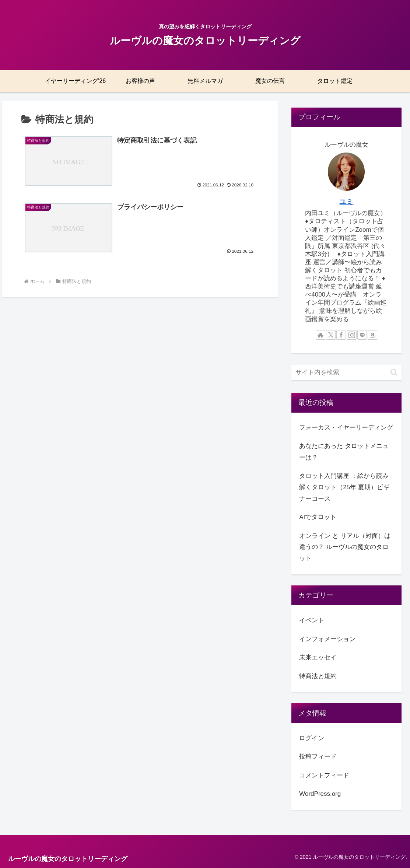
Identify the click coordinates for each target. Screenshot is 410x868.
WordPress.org (320, 794)
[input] (346, 372)
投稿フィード (318, 757)
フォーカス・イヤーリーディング (346, 428)
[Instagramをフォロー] (352, 335)
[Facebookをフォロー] (341, 335)
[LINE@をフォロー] (362, 335)
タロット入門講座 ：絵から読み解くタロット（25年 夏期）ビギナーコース (344, 487)
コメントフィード (324, 775)
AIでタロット (318, 517)
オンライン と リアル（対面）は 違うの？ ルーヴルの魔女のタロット (345, 547)
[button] (394, 372)
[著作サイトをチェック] (320, 335)
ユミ (346, 202)
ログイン (312, 738)
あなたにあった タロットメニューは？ (344, 452)
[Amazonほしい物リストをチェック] (372, 335)
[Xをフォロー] (331, 335)
